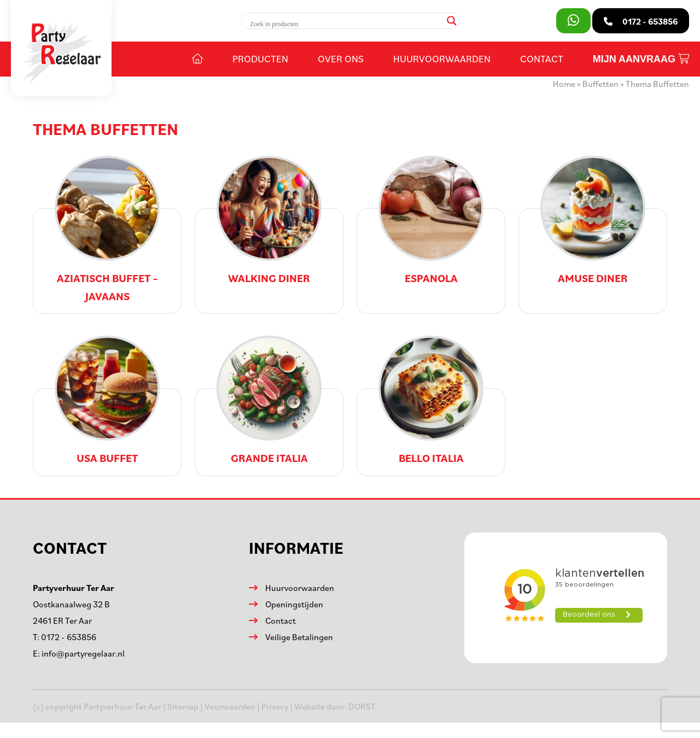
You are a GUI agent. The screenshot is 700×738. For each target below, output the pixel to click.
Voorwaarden (230, 706)
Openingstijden (294, 604)
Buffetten (600, 84)
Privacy (275, 706)
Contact (542, 58)
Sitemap (183, 706)
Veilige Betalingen (299, 637)
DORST (362, 706)
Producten (260, 58)
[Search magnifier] (452, 21)
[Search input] (345, 24)
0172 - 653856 (69, 637)
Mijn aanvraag (641, 59)
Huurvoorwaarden (442, 58)
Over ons (341, 58)
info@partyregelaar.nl (83, 653)
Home (564, 84)
